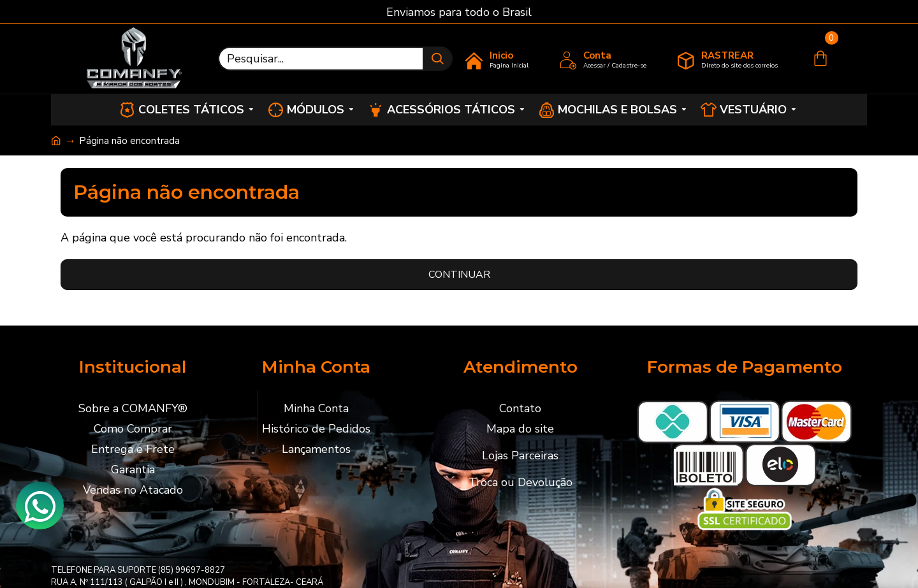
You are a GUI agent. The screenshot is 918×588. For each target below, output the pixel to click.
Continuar (459, 275)
